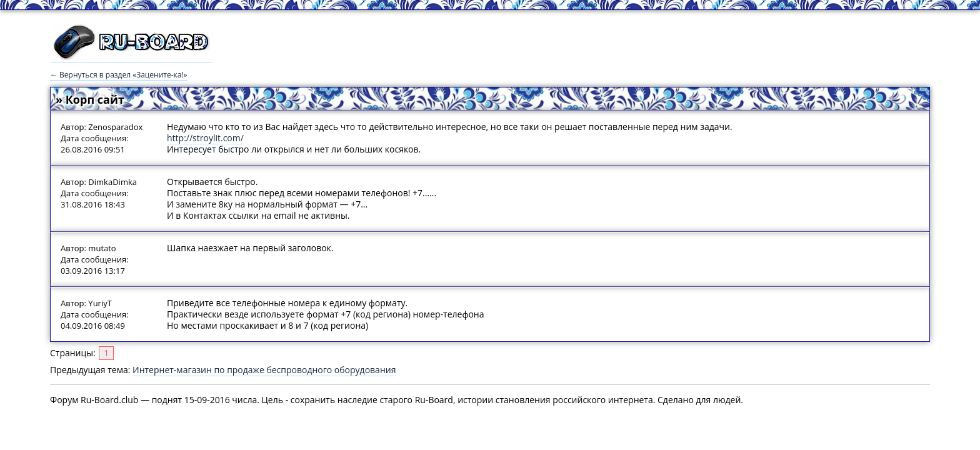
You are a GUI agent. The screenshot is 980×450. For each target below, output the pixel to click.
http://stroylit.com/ (205, 138)
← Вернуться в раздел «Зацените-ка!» (119, 75)
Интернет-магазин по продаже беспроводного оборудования (264, 370)
